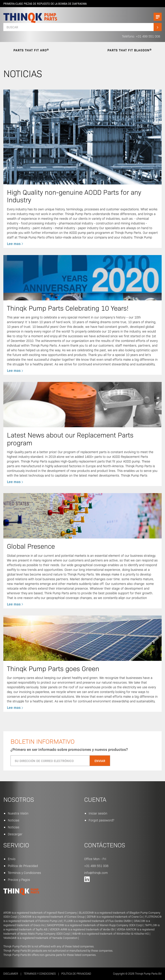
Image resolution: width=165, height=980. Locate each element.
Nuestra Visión (18, 813)
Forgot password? (101, 820)
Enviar (100, 761)
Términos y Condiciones (24, 873)
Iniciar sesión (98, 813)
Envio (12, 859)
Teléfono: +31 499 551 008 (141, 36)
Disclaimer (11, 973)
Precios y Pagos (19, 879)
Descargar (15, 834)
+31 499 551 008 (96, 866)
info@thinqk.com (96, 873)
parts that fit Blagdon (130, 50)
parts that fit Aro (31, 50)
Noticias (14, 820)
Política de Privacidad (23, 866)
